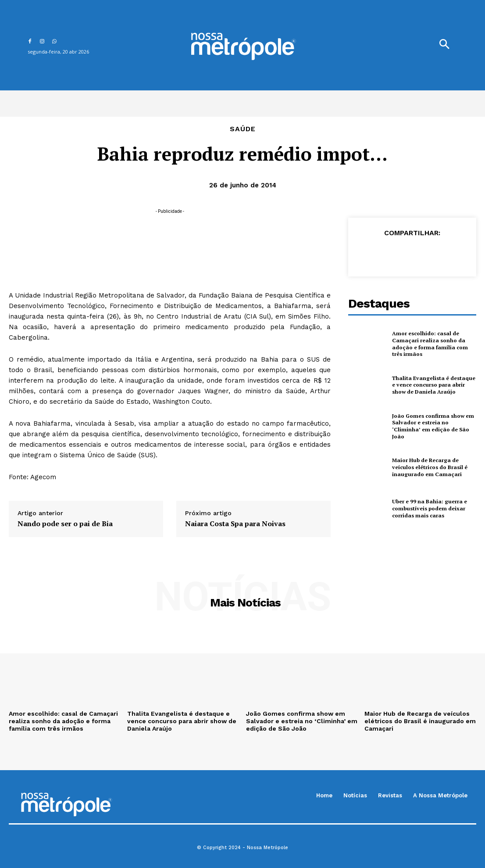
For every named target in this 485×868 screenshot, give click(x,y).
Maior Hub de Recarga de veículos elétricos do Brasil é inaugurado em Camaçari (429, 467)
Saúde (243, 129)
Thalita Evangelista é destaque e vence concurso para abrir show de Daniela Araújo (432, 385)
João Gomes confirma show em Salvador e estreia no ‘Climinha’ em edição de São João (434, 426)
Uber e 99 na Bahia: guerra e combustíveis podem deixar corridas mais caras (429, 508)
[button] (444, 45)
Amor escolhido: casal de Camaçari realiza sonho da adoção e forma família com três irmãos (429, 344)
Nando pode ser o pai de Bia (65, 524)
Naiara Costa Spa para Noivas (235, 524)
